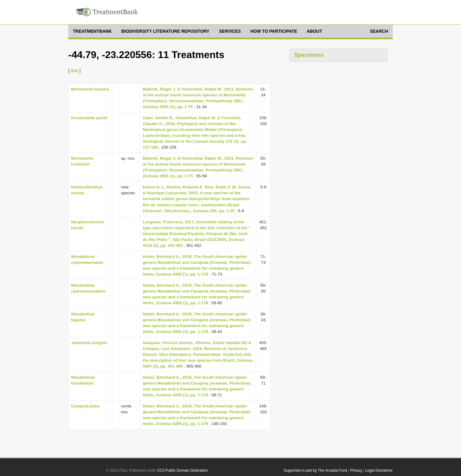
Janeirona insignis (89, 343)
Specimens (309, 55)
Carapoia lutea (85, 406)
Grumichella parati (89, 118)
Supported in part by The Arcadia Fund (315, 470)
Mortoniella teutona (90, 89)
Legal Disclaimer (379, 470)
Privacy (356, 470)
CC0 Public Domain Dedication (182, 470)
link (74, 71)
